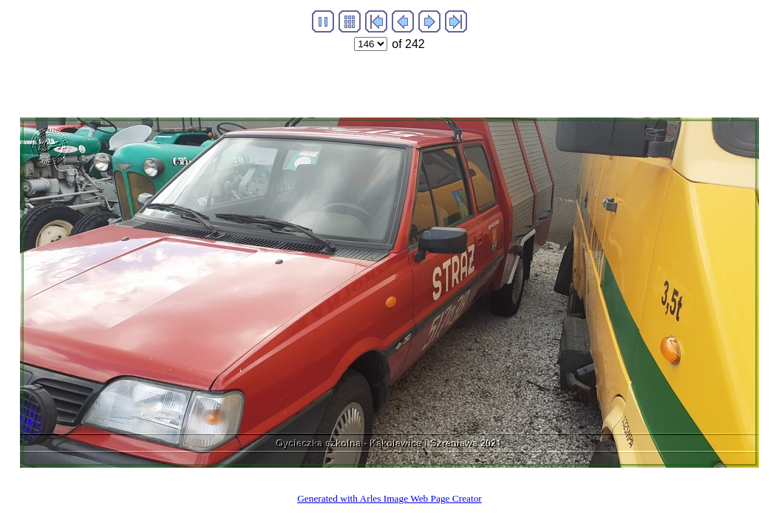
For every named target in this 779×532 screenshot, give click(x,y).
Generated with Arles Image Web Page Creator (389, 498)
